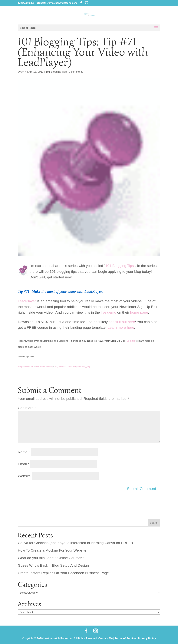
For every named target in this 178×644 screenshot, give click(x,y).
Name (24, 452)
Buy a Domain (61, 367)
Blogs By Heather (26, 367)
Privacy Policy (147, 638)
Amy (24, 72)
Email (23, 464)
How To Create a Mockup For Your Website (52, 550)
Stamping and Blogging (79, 367)
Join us (131, 341)
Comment (27, 408)
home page (139, 312)
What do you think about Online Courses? (51, 558)
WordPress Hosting (44, 367)
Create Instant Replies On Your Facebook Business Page (63, 573)
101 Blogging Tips (56, 72)
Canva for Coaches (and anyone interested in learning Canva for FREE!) (75, 543)
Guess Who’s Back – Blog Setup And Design (53, 565)
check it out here (122, 322)
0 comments (76, 72)
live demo (109, 312)
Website (24, 476)
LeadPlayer (27, 301)
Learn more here (121, 327)
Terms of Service (125, 638)
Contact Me (105, 638)
